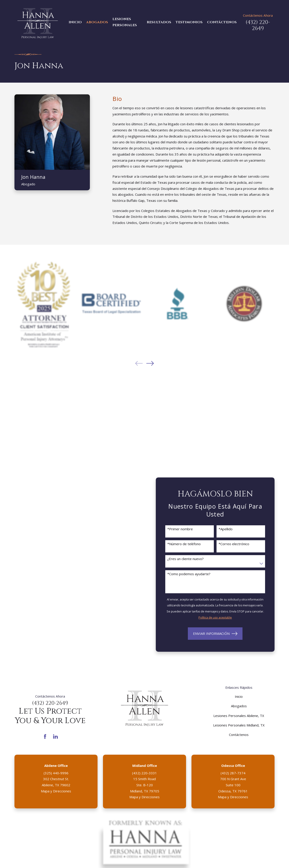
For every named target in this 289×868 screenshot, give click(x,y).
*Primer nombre (180, 529)
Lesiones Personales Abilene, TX (239, 716)
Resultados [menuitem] (159, 22)
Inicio (239, 696)
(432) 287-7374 (233, 773)
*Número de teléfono (184, 544)
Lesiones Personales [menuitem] (125, 22)
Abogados (239, 706)
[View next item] (150, 363)
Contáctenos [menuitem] (222, 22)
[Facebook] (45, 737)
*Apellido (226, 529)
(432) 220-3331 (144, 773)
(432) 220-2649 (258, 25)
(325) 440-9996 (56, 773)
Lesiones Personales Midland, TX (239, 725)
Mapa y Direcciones (56, 791)
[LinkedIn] (55, 737)
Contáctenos (239, 735)
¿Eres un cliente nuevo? (185, 559)
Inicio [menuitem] (75, 22)
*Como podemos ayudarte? (189, 574)
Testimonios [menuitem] (189, 22)
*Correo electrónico (234, 544)
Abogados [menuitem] (97, 22)
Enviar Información (215, 634)
